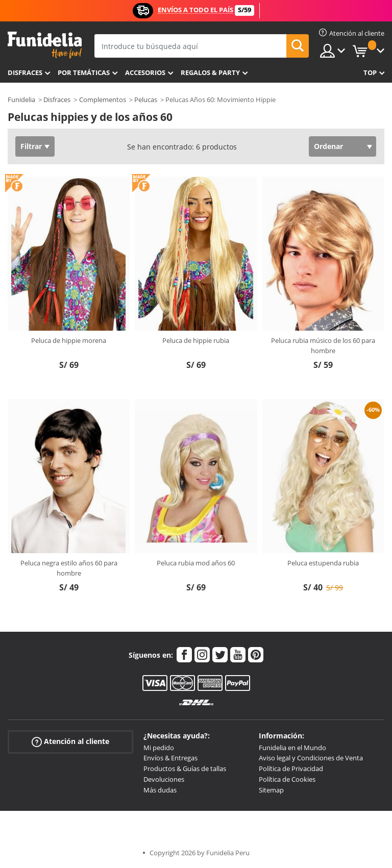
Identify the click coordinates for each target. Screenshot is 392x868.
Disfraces (25, 72)
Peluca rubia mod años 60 (196, 563)
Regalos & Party (210, 72)
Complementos (103, 100)
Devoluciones (164, 779)
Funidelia (21, 100)
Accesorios (145, 72)
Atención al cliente (70, 741)
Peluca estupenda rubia (323, 563)
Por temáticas (84, 72)
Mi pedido (159, 748)
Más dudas (160, 790)
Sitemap (271, 790)
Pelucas (146, 100)
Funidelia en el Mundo (292, 748)
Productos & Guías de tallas (185, 768)
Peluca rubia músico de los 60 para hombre (323, 345)
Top (370, 72)
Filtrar (31, 146)
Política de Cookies (287, 779)
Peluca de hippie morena (69, 340)
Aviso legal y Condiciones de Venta (311, 758)
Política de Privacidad (291, 768)
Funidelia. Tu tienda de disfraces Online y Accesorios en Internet (45, 45)
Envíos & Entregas (170, 758)
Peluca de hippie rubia (196, 340)
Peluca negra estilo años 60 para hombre (69, 568)
